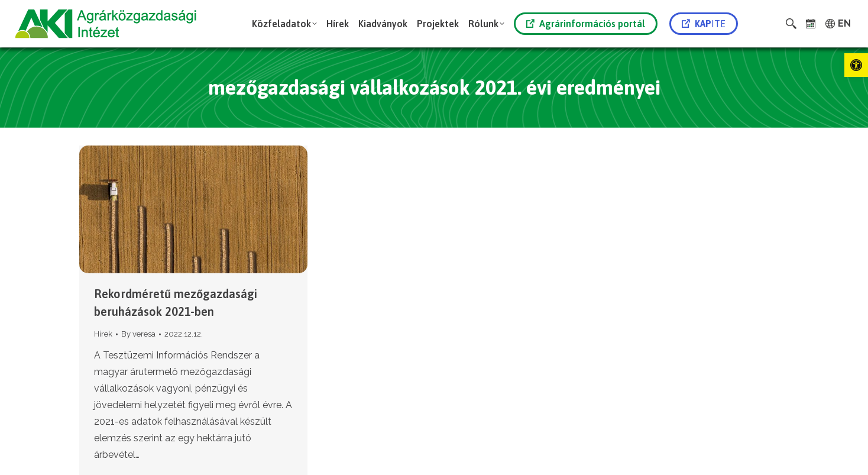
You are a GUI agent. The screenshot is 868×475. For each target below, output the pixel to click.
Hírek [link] (103, 334)
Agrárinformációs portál (586, 24)
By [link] (138, 334)
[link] (856, 65)
